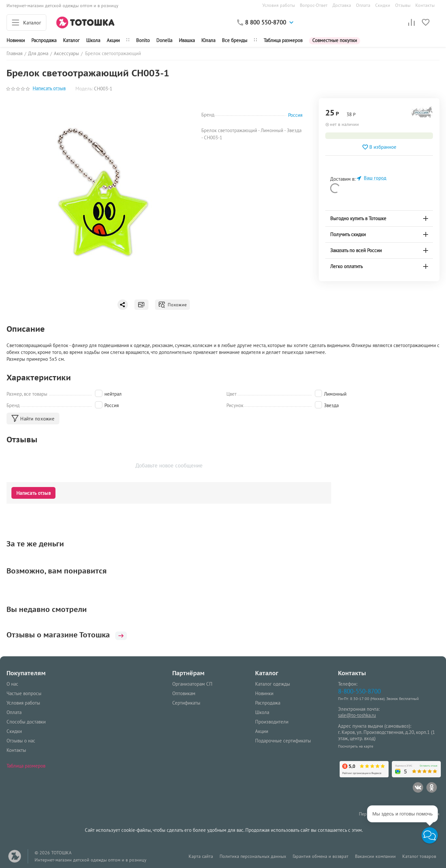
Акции (113, 40)
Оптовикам (184, 693)
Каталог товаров (419, 856)
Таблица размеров (283, 40)
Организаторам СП (192, 684)
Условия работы (279, 5)
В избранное (379, 147)
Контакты (425, 5)
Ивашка (187, 40)
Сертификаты (186, 703)
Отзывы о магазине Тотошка (67, 635)
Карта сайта (201, 856)
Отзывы (403, 5)
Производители (272, 722)
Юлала (208, 40)
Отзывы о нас (21, 741)
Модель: (84, 89)
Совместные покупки (335, 40)
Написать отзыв (49, 89)
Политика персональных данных (253, 856)
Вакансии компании (375, 856)
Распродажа (268, 703)
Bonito (143, 40)
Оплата (363, 5)
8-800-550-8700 (359, 691)
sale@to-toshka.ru (357, 715)
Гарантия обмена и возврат (321, 856)
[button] (430, 835)
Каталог (71, 40)
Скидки (383, 5)
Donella (164, 40)
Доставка (342, 5)
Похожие (172, 305)
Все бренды (235, 40)
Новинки (16, 40)
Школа (93, 40)
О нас (12, 684)
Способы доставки (26, 722)
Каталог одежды (273, 684)
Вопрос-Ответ (314, 5)
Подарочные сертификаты (283, 741)
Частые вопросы (24, 693)
